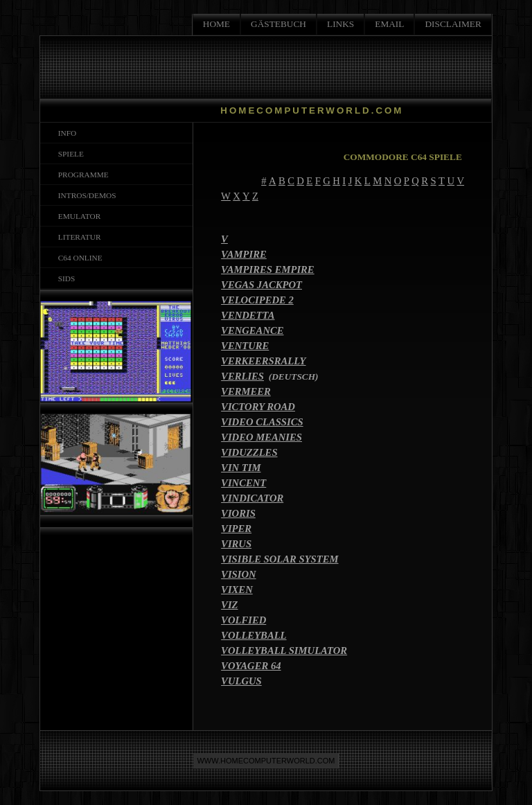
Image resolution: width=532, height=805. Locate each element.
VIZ (229, 605)
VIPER (236, 529)
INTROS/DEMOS (85, 195)
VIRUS (236, 544)
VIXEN (237, 590)
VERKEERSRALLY (263, 361)
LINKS (340, 24)
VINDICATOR (252, 498)
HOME (216, 24)
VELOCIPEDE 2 (257, 300)
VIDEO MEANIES (261, 437)
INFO (65, 133)
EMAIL (389, 24)
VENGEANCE (252, 330)
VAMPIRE (244, 254)
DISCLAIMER (453, 24)
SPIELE (69, 154)
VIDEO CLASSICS (262, 422)
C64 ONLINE (78, 258)
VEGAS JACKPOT (261, 285)
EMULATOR (77, 216)
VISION (239, 574)
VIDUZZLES (249, 452)
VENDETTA (248, 315)
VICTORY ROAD (258, 407)
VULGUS (241, 681)
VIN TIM (241, 468)
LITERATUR (77, 237)
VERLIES (242, 376)
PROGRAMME (81, 175)
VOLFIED (243, 620)
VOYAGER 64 (251, 666)
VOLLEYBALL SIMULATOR (284, 651)
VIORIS (238, 513)
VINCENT (243, 483)
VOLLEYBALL (254, 635)
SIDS (64, 278)
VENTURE (245, 346)
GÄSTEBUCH (278, 24)
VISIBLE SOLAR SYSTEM (280, 559)
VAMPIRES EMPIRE (268, 269)
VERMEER (246, 391)
